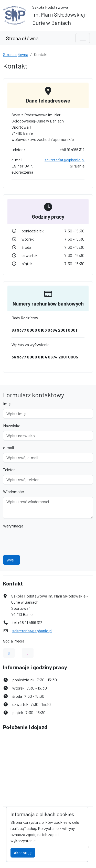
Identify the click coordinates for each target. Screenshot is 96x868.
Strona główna (22, 38)
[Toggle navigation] (83, 38)
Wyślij (12, 560)
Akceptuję (23, 853)
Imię (7, 404)
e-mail (8, 448)
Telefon (9, 470)
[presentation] (42, 541)
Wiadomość (13, 492)
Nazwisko (12, 426)
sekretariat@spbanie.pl (65, 160)
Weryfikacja (13, 526)
